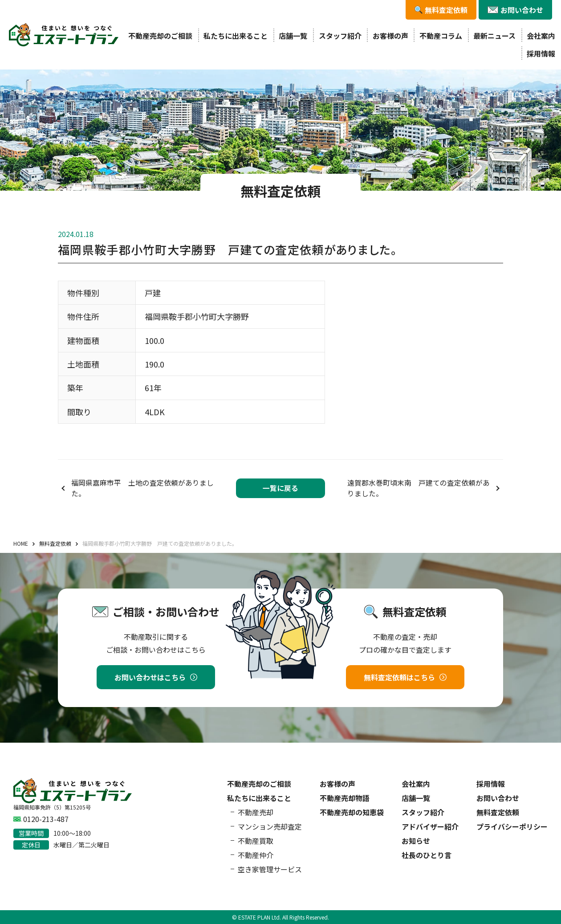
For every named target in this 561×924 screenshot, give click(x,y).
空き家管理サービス (270, 869)
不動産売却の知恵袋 (352, 812)
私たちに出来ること (236, 36)
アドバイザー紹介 (430, 826)
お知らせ (416, 841)
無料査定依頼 (498, 812)
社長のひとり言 (427, 855)
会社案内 (541, 36)
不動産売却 (256, 812)
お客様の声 (390, 36)
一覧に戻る (280, 488)
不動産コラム (441, 36)
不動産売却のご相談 (160, 36)
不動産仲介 (256, 855)
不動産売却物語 (345, 798)
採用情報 (541, 53)
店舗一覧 (293, 36)
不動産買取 (256, 841)
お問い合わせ (498, 798)
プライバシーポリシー (512, 826)
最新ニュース (494, 36)
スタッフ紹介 (340, 36)
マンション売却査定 (270, 826)
